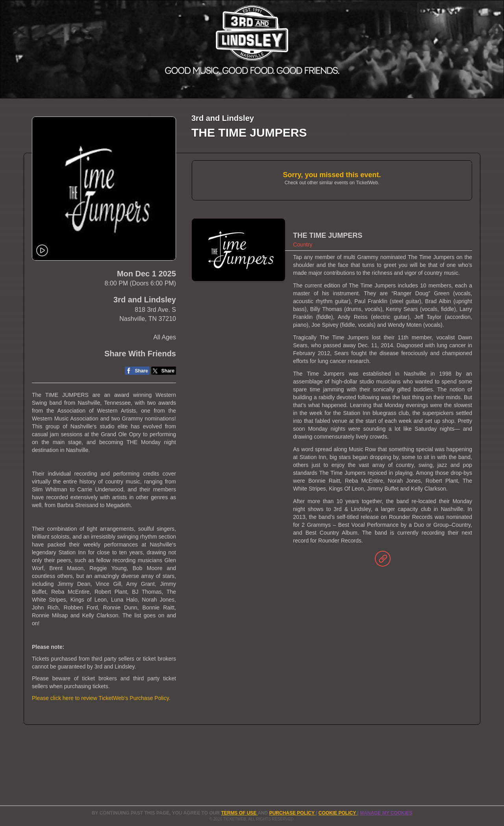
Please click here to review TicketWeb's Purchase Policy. (101, 698)
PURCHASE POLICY (293, 813)
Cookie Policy (338, 813)
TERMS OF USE (239, 813)
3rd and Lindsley (145, 300)
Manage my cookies (386, 813)
